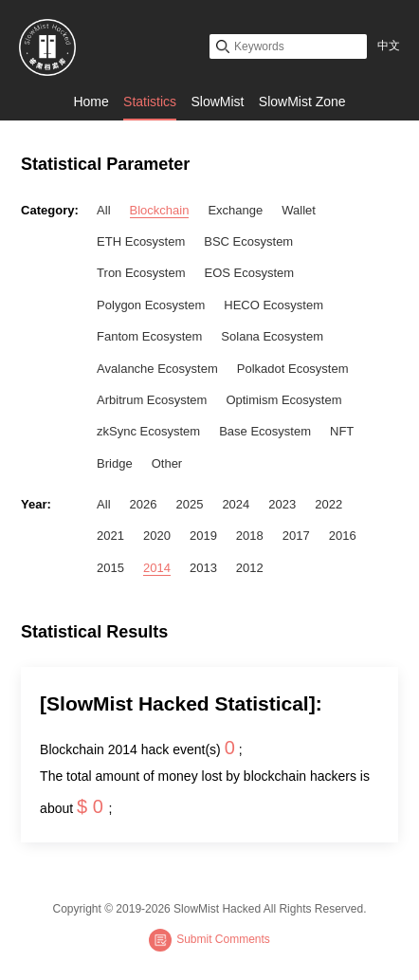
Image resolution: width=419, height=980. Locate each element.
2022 (328, 504)
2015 (110, 568)
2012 (250, 568)
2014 (157, 568)
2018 (250, 536)
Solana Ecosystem (272, 336)
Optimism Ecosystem (283, 400)
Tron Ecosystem (141, 273)
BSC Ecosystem (248, 241)
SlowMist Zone (302, 102)
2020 (157, 536)
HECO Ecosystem (273, 305)
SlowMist (217, 102)
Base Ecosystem (265, 431)
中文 (389, 46)
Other (167, 463)
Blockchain (160, 210)
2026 (144, 504)
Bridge (115, 463)
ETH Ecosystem (141, 241)
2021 (110, 536)
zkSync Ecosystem (148, 431)
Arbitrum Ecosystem (152, 400)
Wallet (299, 210)
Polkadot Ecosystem (293, 369)
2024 (236, 504)
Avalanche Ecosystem (157, 369)
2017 (296, 536)
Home (91, 102)
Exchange (235, 210)
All (103, 210)
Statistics (150, 102)
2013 (203, 568)
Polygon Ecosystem (151, 305)
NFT (342, 431)
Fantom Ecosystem (149, 336)
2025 (189, 504)
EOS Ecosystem (250, 273)
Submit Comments (209, 940)
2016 (343, 536)
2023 (282, 504)
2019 (203, 536)
